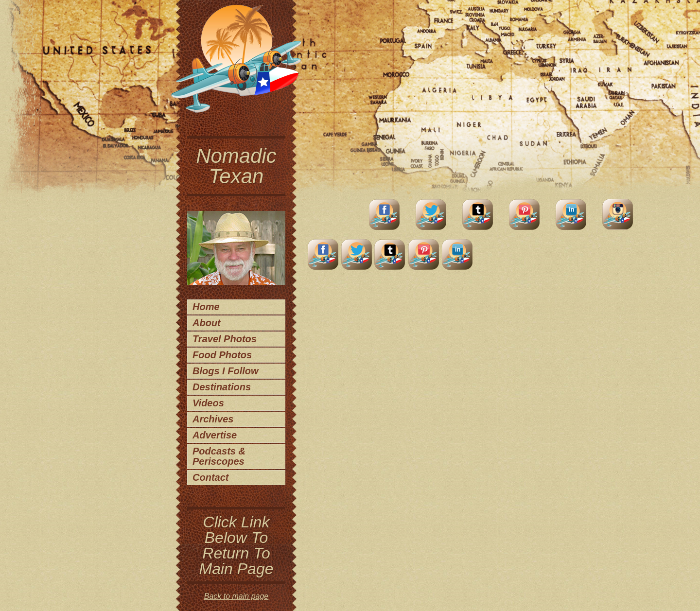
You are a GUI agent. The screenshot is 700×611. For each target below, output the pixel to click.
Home (206, 307)
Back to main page (236, 596)
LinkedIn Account (571, 215)
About (207, 323)
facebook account (385, 215)
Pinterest (525, 215)
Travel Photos (225, 339)
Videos (208, 403)
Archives (213, 419)
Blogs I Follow (226, 371)
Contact (210, 477)
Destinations (222, 387)
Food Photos (222, 355)
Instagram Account (618, 215)
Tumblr (478, 215)
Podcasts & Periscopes (219, 456)
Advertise (215, 435)
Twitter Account (431, 215)
